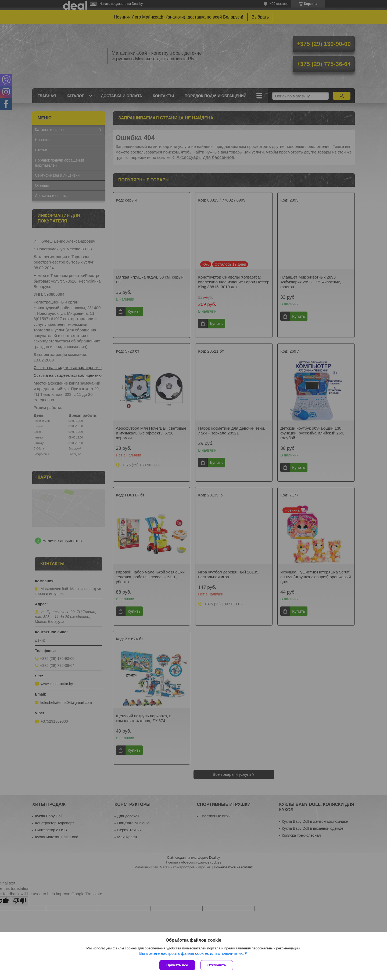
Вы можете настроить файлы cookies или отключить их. (191, 953)
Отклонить (217, 965)
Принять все (177, 965)
